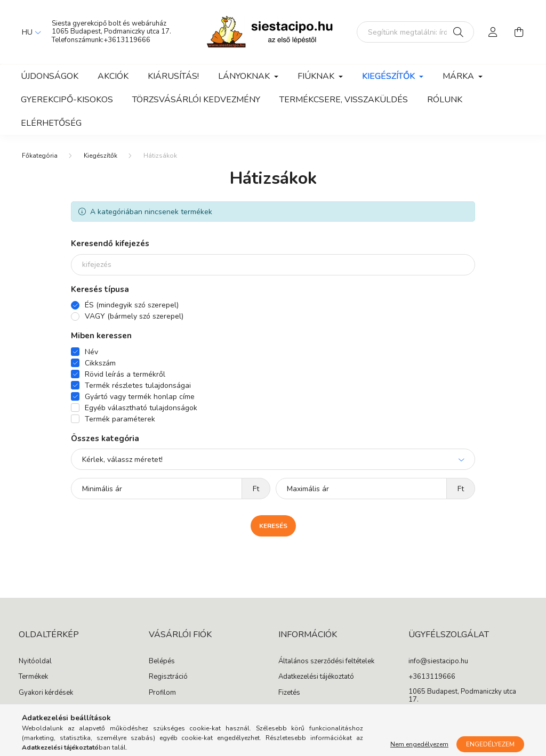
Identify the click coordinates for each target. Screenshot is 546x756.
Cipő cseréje (38, 709)
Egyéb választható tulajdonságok (141, 408)
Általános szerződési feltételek (326, 662)
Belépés (162, 662)
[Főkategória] (40, 156)
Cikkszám (100, 363)
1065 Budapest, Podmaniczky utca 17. (111, 31)
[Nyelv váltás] (29, 32)
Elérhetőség (51, 123)
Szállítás (292, 709)
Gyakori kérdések (46, 693)
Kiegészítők (101, 156)
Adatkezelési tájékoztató (316, 677)
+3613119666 (127, 40)
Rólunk (445, 100)
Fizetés (289, 693)
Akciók (113, 76)
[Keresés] (458, 32)
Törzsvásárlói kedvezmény (196, 100)
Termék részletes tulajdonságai (138, 385)
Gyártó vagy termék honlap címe (140, 397)
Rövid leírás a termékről (125, 374)
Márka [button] (459, 76)
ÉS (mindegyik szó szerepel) (132, 305)
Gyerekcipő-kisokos (67, 100)
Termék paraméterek (120, 419)
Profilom (162, 693)
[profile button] (493, 32)
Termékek (33, 677)
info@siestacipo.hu (438, 662)
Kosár (158, 709)
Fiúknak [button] (317, 76)
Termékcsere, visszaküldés (344, 100)
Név (91, 352)
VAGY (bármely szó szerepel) (134, 316)
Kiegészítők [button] (390, 76)
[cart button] (519, 32)
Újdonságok (50, 76)
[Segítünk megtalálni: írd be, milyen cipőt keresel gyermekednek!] (415, 32)
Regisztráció (168, 677)
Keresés (273, 526)
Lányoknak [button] (245, 76)
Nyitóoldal (35, 662)
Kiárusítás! (173, 76)
